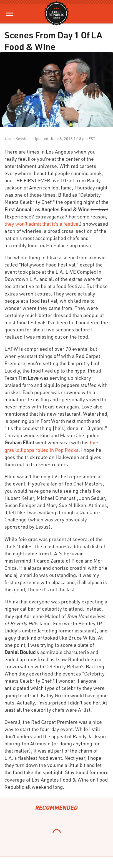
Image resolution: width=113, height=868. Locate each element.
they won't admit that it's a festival (42, 224)
